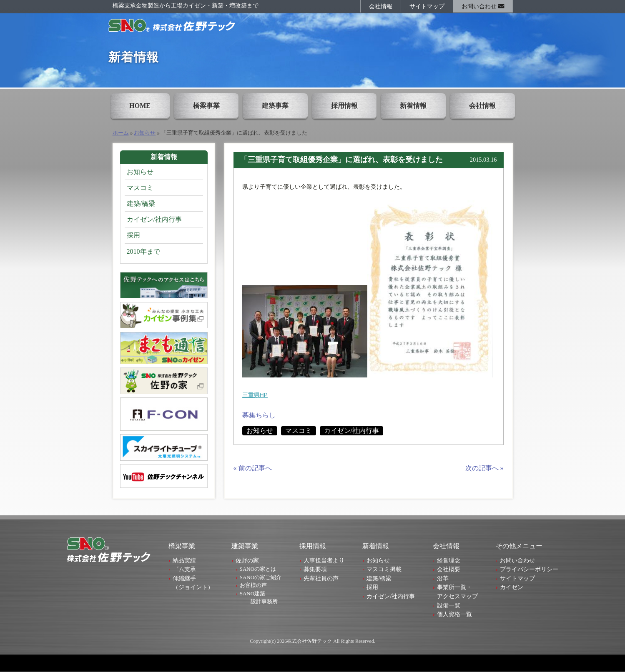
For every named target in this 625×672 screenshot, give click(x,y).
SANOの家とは (258, 569)
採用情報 (344, 106)
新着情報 (413, 106)
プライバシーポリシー (529, 569)
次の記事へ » (484, 468)
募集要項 (315, 569)
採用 (133, 235)
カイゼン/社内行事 (351, 431)
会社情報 (381, 6)
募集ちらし (259, 415)
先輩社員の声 (321, 578)
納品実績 (184, 560)
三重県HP (255, 395)
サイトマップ (427, 6)
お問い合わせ (483, 6)
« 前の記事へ (253, 468)
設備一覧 (449, 605)
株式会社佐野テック (309, 641)
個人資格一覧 (454, 614)
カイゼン (512, 587)
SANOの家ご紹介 (261, 577)
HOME (140, 106)
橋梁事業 (206, 106)
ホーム (121, 133)
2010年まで (143, 251)
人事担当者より (324, 560)
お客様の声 (253, 585)
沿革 (443, 578)
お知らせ (145, 133)
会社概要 (449, 569)
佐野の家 (247, 560)
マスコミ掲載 (384, 569)
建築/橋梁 (141, 204)
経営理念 (449, 560)
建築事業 (275, 106)
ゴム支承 (184, 569)
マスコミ (299, 431)
